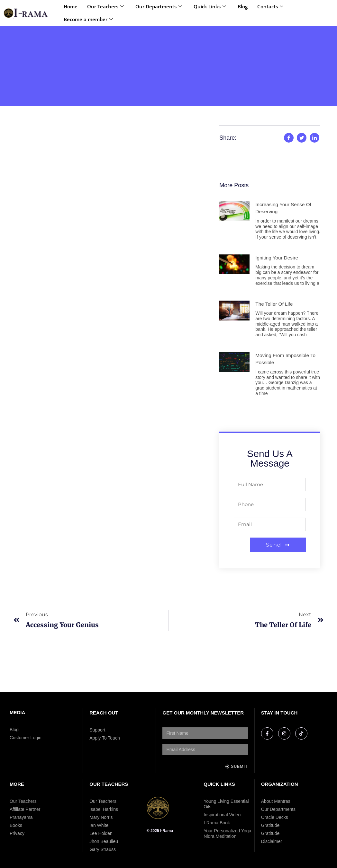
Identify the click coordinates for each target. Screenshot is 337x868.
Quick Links (210, 6)
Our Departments (159, 6)
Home (71, 6)
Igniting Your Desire (278, 258)
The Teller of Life (275, 304)
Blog (243, 6)
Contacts (270, 6)
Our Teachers (105, 6)
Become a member (88, 19)
